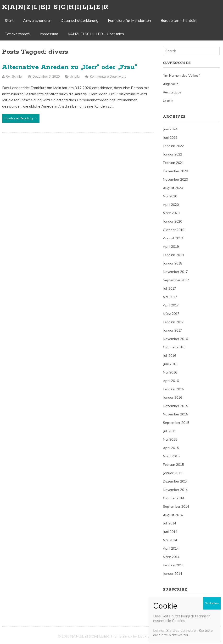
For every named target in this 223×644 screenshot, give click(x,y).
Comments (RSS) (176, 610)
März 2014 (171, 557)
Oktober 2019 (174, 230)
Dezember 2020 (175, 171)
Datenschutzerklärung (79, 20)
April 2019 (171, 247)
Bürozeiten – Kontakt (179, 20)
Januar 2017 (173, 330)
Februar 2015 (173, 465)
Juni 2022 (170, 138)
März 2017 (171, 314)
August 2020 (173, 188)
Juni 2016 (170, 364)
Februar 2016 (173, 389)
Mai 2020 (170, 196)
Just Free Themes (151, 636)
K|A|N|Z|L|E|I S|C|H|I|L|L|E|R (56, 7)
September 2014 (176, 506)
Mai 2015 (170, 439)
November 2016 (175, 339)
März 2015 (171, 456)
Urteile (75, 76)
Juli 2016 (170, 356)
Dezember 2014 (175, 481)
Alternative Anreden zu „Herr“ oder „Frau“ (70, 67)
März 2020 (171, 213)
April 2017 (171, 305)
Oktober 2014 (174, 498)
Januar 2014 (173, 574)
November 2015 (175, 414)
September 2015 (176, 423)
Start (9, 20)
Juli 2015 (170, 431)
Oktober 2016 (174, 347)
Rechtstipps (172, 92)
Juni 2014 (170, 532)
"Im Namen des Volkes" (181, 75)
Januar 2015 (173, 473)
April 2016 (171, 381)
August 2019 (173, 238)
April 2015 (171, 448)
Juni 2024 (170, 129)
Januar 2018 (173, 263)
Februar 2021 (173, 163)
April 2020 (171, 205)
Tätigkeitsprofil (17, 34)
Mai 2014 (170, 540)
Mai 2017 (170, 297)
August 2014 (173, 515)
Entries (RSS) (173, 602)
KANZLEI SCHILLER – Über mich (96, 34)
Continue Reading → (21, 118)
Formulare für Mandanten (129, 20)
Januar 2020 (173, 221)
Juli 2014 (170, 523)
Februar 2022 (173, 146)
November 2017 (175, 272)
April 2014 (171, 548)
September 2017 (176, 280)
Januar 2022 (173, 154)
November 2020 (175, 179)
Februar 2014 (173, 565)
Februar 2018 (173, 255)
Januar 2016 (173, 397)
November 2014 (175, 490)
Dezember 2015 (175, 406)
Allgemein (171, 84)
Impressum (49, 34)
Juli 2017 (170, 288)
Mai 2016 (170, 372)
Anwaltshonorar (37, 20)
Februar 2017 (173, 322)
